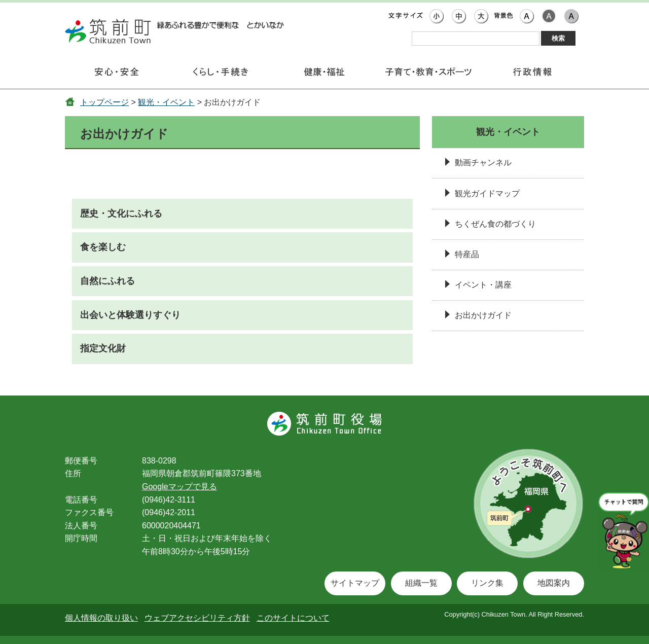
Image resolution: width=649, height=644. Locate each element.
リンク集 (487, 583)
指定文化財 (103, 348)
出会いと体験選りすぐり (130, 315)
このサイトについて (293, 618)
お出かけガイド (483, 315)
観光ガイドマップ (487, 193)
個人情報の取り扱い (101, 618)
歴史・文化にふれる (121, 213)
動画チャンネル (483, 163)
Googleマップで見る (179, 487)
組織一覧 (421, 583)
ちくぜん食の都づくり (495, 224)
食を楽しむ (103, 247)
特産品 (467, 254)
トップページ (104, 102)
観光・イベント (166, 102)
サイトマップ (355, 583)
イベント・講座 (483, 285)
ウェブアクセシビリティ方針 (197, 618)
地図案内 (554, 583)
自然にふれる (107, 281)
